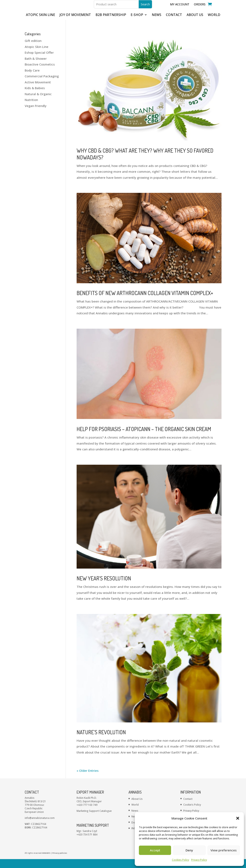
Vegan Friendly (36, 115)
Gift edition (33, 50)
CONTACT (174, 24)
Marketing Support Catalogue (94, 820)
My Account (180, 9)
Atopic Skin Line (37, 56)
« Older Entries (88, 779)
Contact (188, 808)
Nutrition (31, 109)
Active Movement (38, 91)
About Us (137, 808)
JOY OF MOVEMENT (75, 24)
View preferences (224, 850)
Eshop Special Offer (39, 61)
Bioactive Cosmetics (40, 73)
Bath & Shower (36, 67)
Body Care (32, 79)
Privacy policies (60, 862)
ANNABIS (46, 862)
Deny (189, 850)
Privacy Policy (199, 860)
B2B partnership (111, 24)
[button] (238, 818)
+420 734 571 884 (87, 843)
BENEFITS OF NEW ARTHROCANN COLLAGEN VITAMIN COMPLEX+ (145, 302)
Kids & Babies (35, 97)
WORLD (214, 24)
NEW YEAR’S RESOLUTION (104, 587)
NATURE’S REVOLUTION (101, 741)
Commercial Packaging (42, 85)
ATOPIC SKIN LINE (40, 24)
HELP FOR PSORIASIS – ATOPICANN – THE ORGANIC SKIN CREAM (144, 438)
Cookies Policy (181, 860)
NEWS (157, 24)
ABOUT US (195, 24)
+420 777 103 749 (87, 814)
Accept (155, 850)
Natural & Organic (38, 103)
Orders (200, 9)
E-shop (137, 24)
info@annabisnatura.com (40, 827)
